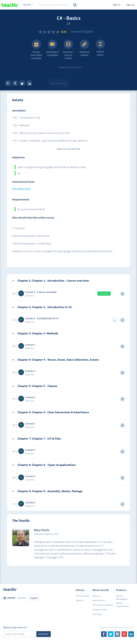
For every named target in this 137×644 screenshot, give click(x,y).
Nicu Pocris (42, 530)
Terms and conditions (103, 605)
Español (22, 598)
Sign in (117, 5)
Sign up (130, 5)
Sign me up (43, 634)
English (34, 598)
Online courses (82, 596)
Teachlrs (80, 600)
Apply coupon (59, 84)
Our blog (97, 614)
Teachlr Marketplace (122, 597)
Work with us (99, 600)
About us (97, 596)
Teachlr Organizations (123, 605)
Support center (100, 609)
